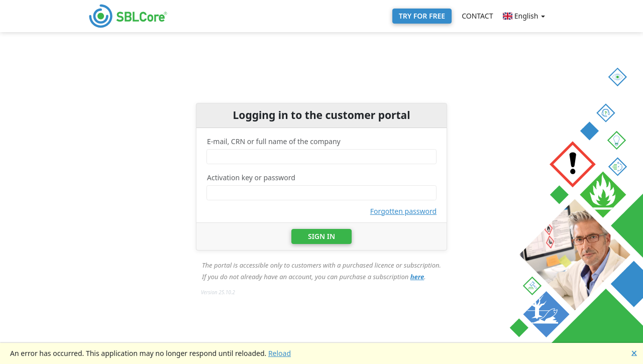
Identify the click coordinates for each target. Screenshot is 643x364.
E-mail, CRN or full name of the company (274, 141)
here (417, 277)
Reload (280, 353)
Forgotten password (403, 211)
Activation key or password (251, 177)
